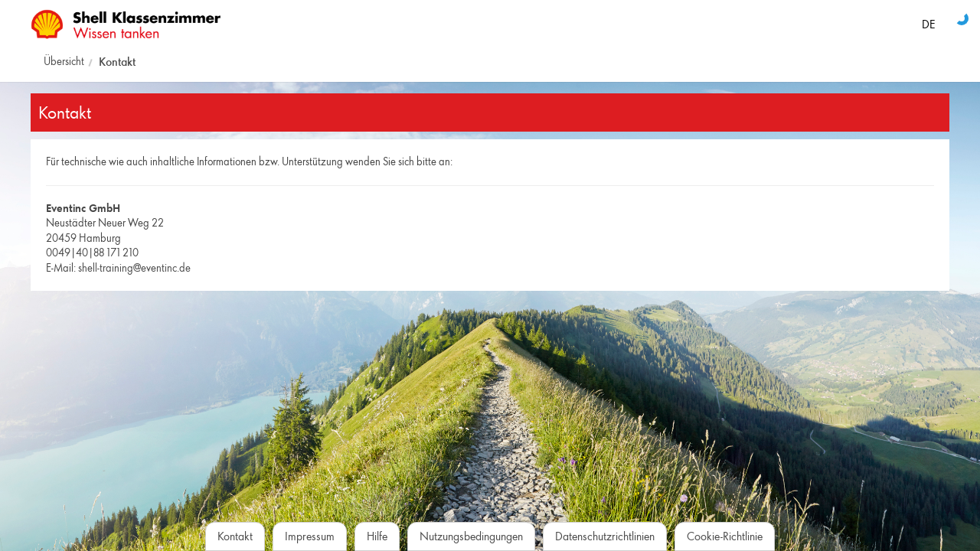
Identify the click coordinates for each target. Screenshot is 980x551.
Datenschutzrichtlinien (605, 536)
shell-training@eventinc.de (134, 268)
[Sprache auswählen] (928, 21)
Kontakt (117, 62)
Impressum (310, 536)
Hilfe (377, 536)
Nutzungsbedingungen (471, 536)
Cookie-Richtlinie (725, 536)
